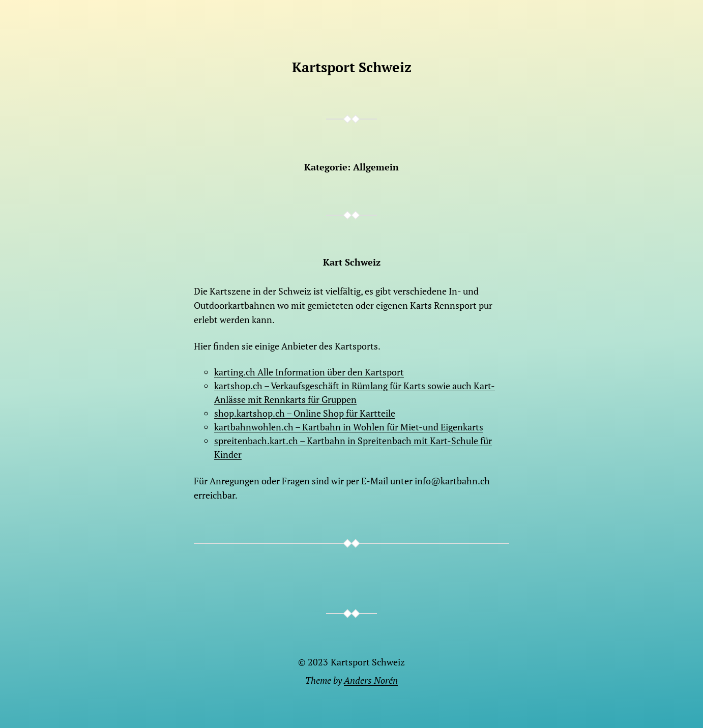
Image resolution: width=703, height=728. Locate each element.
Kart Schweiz (352, 262)
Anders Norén (371, 680)
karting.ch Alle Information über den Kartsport (309, 372)
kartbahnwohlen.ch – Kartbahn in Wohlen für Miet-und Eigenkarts (349, 427)
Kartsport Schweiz (352, 67)
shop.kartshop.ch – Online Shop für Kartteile (305, 413)
